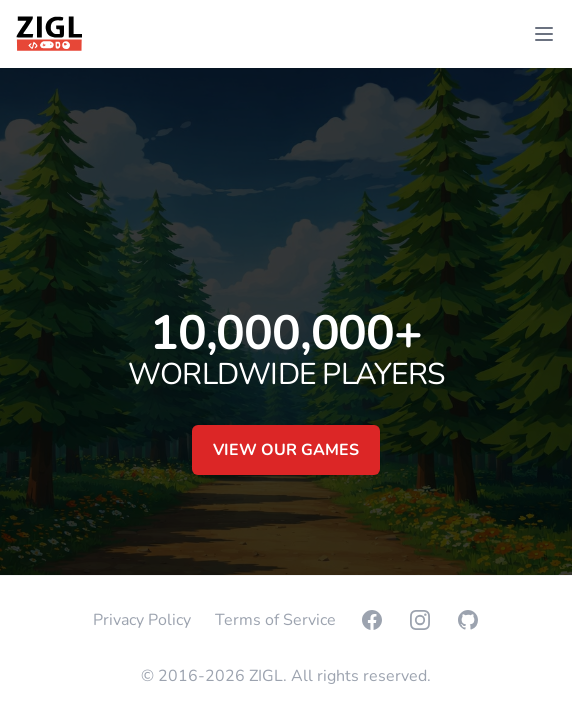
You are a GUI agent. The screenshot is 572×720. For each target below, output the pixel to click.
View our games (286, 450)
